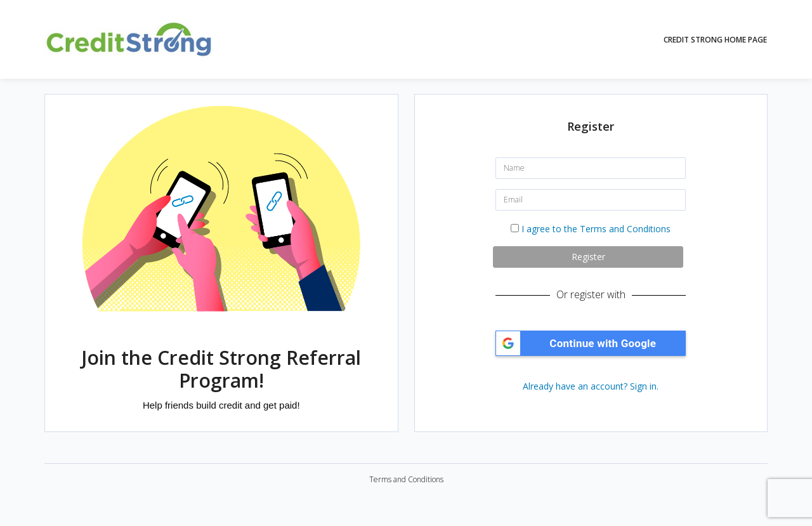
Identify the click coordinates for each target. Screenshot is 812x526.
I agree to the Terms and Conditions (596, 229)
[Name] (591, 168)
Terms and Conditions (406, 479)
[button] (591, 343)
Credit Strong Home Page (715, 40)
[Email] (591, 200)
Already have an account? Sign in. (591, 386)
